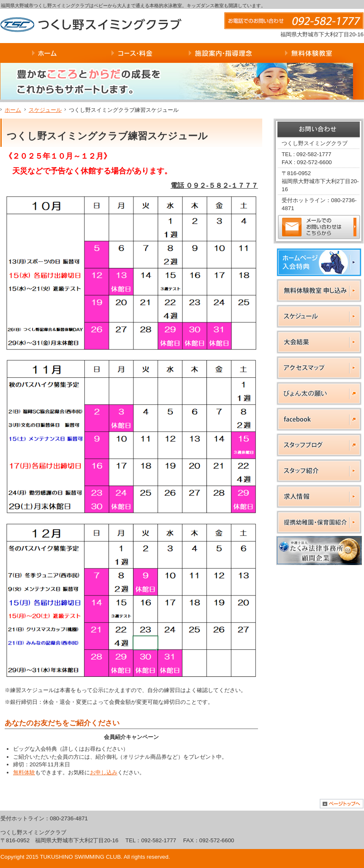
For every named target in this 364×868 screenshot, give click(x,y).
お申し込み (104, 772)
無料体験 (24, 772)
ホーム (13, 110)
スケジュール (45, 110)
